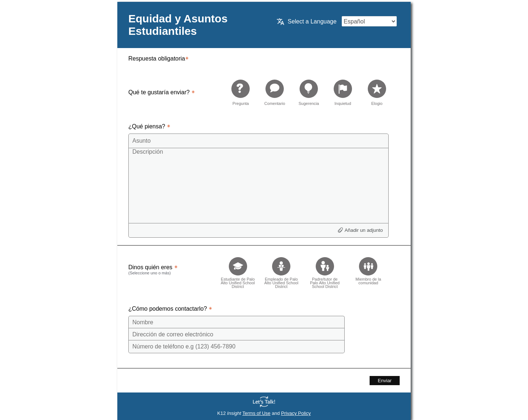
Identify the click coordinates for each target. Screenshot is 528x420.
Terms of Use (256, 413)
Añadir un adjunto (364, 230)
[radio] (241, 92)
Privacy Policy (296, 413)
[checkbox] (238, 271)
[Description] (258, 185)
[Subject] (258, 141)
